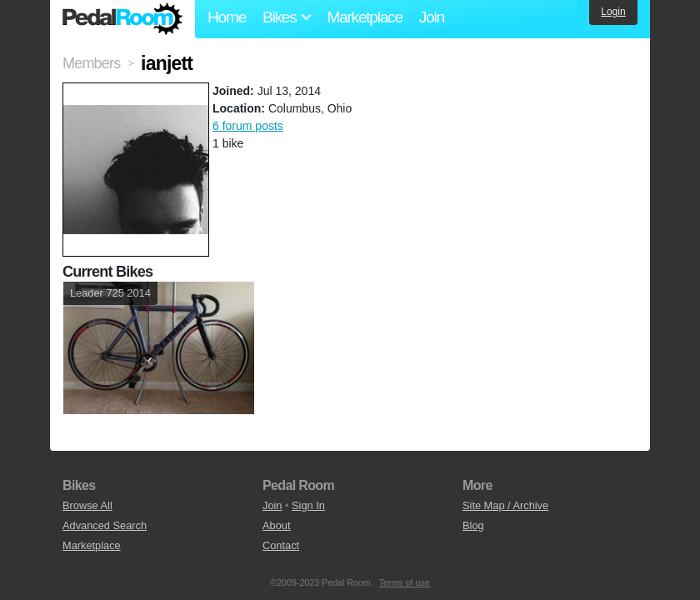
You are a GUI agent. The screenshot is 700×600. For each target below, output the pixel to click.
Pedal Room (122, 19)
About (276, 525)
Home (227, 17)
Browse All (87, 505)
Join (432, 17)
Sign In (308, 505)
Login (613, 12)
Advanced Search (105, 525)
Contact (281, 545)
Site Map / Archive (505, 505)
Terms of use (405, 582)
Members (91, 63)
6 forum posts (248, 126)
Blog (473, 525)
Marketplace (364, 17)
